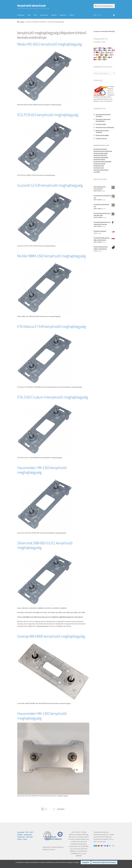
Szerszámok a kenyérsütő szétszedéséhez (103, 120)
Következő (61, 809)
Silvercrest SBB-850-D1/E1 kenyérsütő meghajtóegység (45, 545)
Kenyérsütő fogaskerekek (101, 157)
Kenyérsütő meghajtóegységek (102, 162)
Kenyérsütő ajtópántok (100, 149)
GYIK (29, 15)
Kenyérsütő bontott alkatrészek (105, 127)
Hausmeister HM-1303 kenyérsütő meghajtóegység (42, 470)
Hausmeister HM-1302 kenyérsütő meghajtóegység (42, 716)
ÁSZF (35, 15)
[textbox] (104, 73)
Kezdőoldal (21, 15)
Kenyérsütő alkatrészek (32, 6)
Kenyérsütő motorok (99, 164)
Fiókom (72, 15)
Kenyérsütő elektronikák (101, 153)
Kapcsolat (63, 15)
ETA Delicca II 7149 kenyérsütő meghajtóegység (51, 326)
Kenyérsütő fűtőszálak (100, 155)
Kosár (25, 839)
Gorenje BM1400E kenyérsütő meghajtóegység (51, 636)
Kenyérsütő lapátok (99, 159)
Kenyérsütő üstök (99, 168)
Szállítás (54, 15)
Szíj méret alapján (101, 124)
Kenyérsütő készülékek (102, 135)
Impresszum (44, 15)
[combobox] (104, 73)
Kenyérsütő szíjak (99, 166)
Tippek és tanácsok (101, 138)
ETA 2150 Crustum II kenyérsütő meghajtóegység (53, 397)
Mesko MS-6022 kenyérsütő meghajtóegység (50, 44)
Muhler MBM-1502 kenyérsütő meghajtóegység (51, 256)
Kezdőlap (22, 22)
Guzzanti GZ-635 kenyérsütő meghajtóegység (50, 185)
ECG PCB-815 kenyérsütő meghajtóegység (48, 115)
